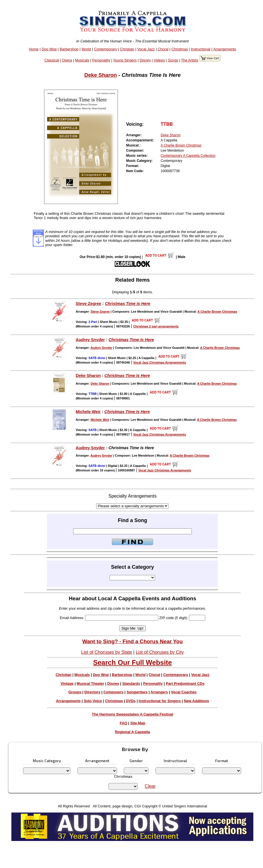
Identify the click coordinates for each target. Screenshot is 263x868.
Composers (113, 692)
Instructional (201, 49)
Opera (67, 60)
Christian (127, 49)
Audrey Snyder (90, 340)
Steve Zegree (89, 304)
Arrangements (225, 49)
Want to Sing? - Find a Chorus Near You (132, 641)
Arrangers (159, 692)
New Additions (196, 701)
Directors (92, 692)
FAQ (124, 723)
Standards (131, 684)
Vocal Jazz (146, 49)
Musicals (82, 60)
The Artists (190, 60)
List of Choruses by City (160, 652)
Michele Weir (88, 412)
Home (34, 49)
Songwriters (137, 692)
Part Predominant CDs (185, 684)
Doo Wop (49, 49)
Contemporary (105, 49)
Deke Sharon (100, 75)
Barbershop (69, 49)
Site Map (138, 723)
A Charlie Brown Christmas (181, 145)
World (86, 49)
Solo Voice (93, 701)
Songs (173, 60)
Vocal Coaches (184, 692)
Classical (52, 60)
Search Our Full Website (132, 662)
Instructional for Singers (160, 701)
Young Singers (125, 60)
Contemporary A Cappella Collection (188, 156)
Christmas (180, 49)
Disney (145, 60)
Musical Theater (90, 684)
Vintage (67, 684)
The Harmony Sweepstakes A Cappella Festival (133, 714)
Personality (101, 60)
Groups (75, 692)
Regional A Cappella (132, 732)
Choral (163, 49)
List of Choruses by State (107, 652)
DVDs (131, 701)
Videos (159, 60)
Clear (150, 786)
